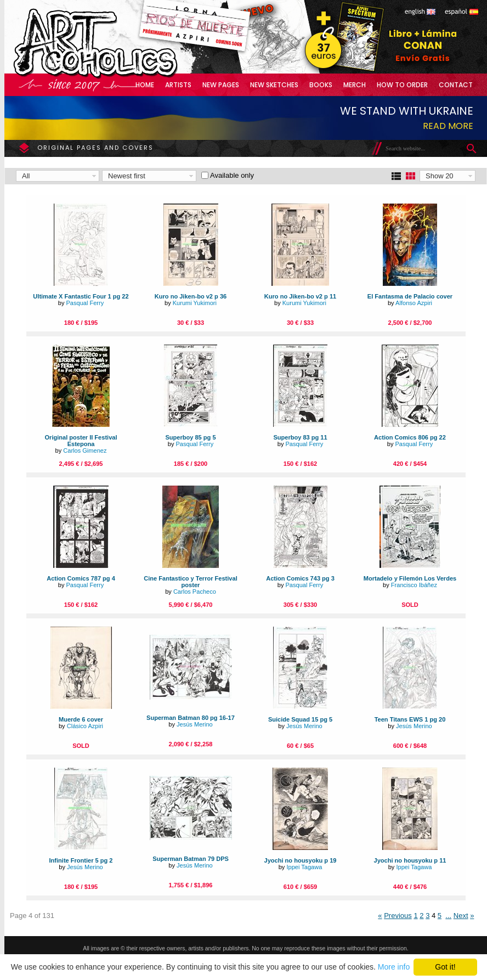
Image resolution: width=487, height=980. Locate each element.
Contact (456, 85)
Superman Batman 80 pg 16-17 (191, 718)
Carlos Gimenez (85, 450)
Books (321, 85)
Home (145, 85)
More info (394, 967)
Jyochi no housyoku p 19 (301, 860)
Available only (232, 175)
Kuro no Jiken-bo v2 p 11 (300, 296)
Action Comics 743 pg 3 (300, 578)
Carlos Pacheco (195, 592)
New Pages (221, 85)
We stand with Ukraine (407, 111)
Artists (178, 85)
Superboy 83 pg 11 (300, 437)
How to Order (402, 85)
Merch (355, 85)
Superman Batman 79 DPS (191, 859)
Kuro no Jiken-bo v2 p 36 (191, 296)
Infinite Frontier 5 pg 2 (81, 860)
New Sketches (274, 85)
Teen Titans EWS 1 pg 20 (410, 719)
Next (461, 916)
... (448, 916)
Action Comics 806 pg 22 (410, 437)
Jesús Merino (195, 724)
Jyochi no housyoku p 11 (410, 860)
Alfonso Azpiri (414, 303)
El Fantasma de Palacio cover (410, 296)
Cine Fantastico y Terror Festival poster (190, 582)
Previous (398, 916)
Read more (448, 126)
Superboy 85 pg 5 (190, 437)
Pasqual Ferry (85, 303)
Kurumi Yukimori (195, 303)
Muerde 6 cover (81, 719)
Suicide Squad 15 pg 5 (300, 719)
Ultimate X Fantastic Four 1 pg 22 (81, 296)
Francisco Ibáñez (414, 585)
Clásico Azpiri (85, 726)
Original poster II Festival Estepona (81, 441)
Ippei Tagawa (304, 867)
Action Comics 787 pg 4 (81, 578)
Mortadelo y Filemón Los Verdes (410, 578)
